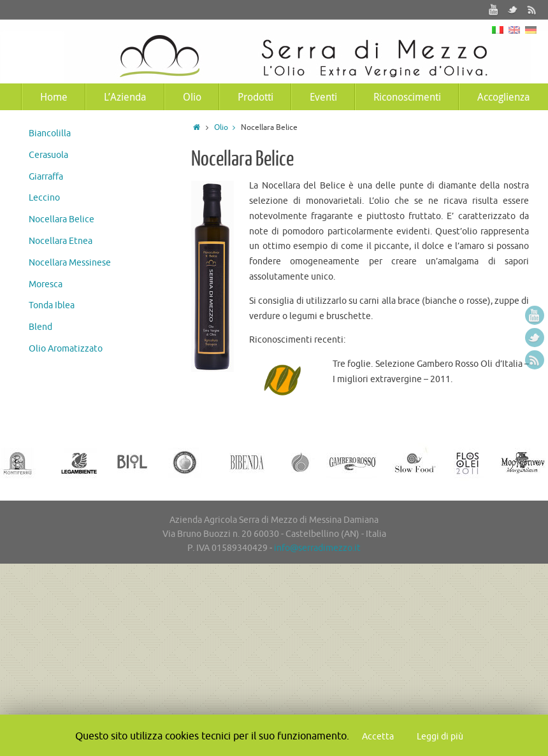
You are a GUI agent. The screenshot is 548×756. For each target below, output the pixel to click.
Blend (40, 327)
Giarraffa (46, 177)
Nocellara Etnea (61, 241)
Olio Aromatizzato (66, 349)
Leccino (44, 198)
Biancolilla (50, 133)
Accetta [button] (378, 737)
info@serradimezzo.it (317, 548)
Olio (227, 128)
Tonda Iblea (52, 305)
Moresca (46, 284)
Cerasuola (48, 155)
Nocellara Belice (61, 219)
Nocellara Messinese (70, 263)
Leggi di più (440, 737)
